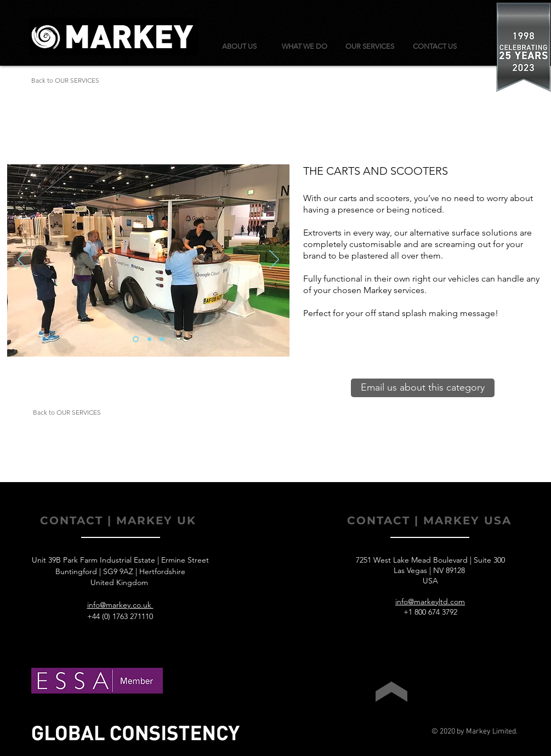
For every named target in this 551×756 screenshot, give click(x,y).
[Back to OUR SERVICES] (65, 81)
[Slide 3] (162, 339)
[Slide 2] (149, 339)
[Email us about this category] (423, 388)
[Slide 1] (136, 339)
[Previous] (22, 260)
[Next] (274, 260)
